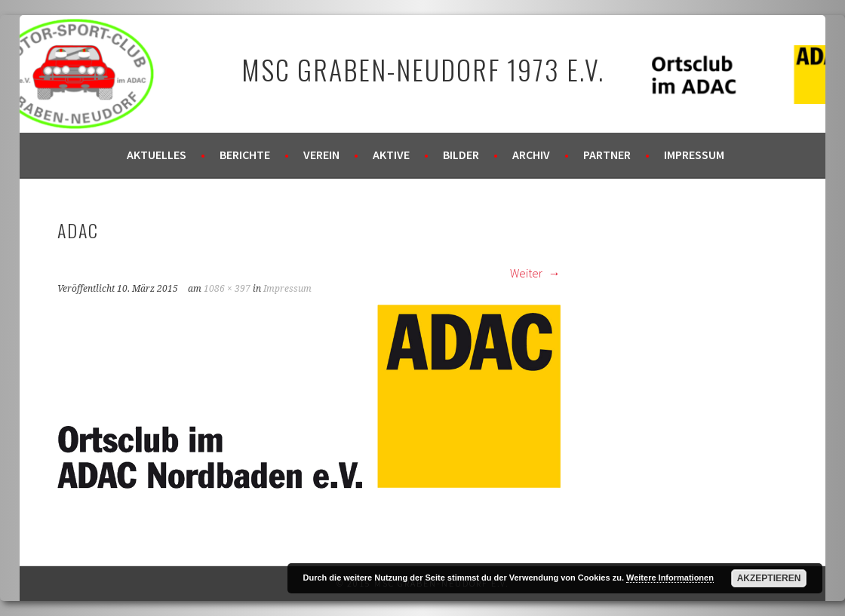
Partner (607, 155)
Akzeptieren (769, 578)
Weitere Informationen (670, 578)
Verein (321, 155)
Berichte (245, 155)
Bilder (461, 155)
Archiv (531, 155)
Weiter (535, 273)
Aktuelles (157, 155)
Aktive (391, 155)
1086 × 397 (227, 289)
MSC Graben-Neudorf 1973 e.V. (423, 69)
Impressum (694, 155)
